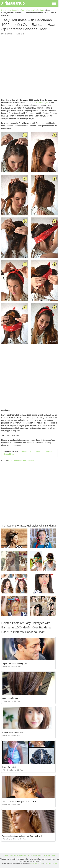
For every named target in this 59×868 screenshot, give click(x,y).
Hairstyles (6, 667)
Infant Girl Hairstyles (11, 767)
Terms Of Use (32, 855)
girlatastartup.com (36, 864)
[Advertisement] (29, 67)
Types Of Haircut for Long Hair (15, 664)
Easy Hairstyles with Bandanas (21, 461)
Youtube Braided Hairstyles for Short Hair (19, 802)
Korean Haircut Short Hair (13, 733)
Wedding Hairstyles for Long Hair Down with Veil (22, 836)
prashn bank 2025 (50, 864)
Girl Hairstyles (8, 770)
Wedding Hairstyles (9, 839)
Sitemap (6, 855)
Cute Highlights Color (11, 698)
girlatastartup (13, 3)
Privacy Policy (51, 855)
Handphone (26, 451)
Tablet (38, 451)
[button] (54, 3)
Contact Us (14, 855)
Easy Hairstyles (7, 34)
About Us (42, 855)
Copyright (23, 855)
